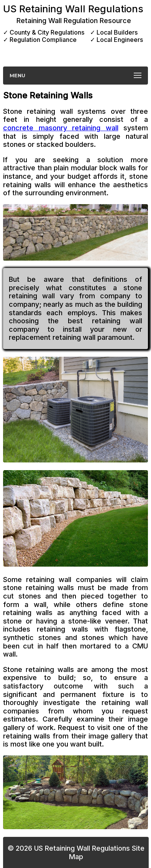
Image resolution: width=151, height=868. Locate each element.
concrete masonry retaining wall (61, 128)
